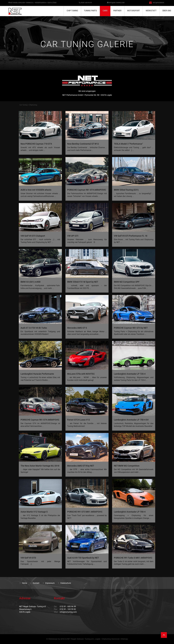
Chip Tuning (72, 11)
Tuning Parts (90, 11)
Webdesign (53, 639)
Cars (105, 11)
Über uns (167, 11)
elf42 (63, 639)
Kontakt (35, 583)
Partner (117, 11)
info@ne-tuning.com (117, 3)
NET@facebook (159, 3)
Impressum (48, 583)
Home (23, 583)
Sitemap (124, 639)
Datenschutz (64, 583)
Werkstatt (151, 11)
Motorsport (134, 11)
